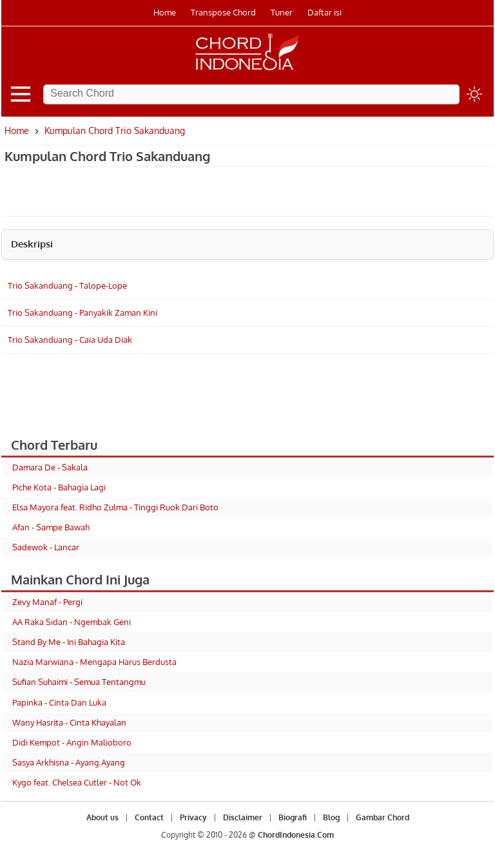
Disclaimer (243, 817)
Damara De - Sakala (50, 467)
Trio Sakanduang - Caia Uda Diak (70, 340)
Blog (331, 817)
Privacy (193, 817)
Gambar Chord (383, 817)
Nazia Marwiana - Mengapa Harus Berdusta (94, 662)
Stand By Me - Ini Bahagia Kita (69, 642)
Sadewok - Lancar (46, 547)
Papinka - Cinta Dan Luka (59, 702)
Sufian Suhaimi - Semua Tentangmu (79, 682)
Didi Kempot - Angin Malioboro (72, 742)
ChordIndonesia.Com (296, 835)
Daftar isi (325, 12)
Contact (149, 817)
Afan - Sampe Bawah (51, 527)
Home (165, 12)
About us (102, 817)
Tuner (282, 12)
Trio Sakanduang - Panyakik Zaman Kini (82, 313)
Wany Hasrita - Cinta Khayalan (69, 722)
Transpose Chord (223, 12)
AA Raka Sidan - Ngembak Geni (72, 622)
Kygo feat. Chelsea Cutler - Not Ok (77, 782)
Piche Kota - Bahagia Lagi (59, 487)
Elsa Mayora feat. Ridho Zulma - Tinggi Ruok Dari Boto (115, 507)
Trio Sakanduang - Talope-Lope (67, 285)
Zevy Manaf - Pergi (47, 602)
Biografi (293, 817)
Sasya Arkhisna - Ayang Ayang (69, 762)
